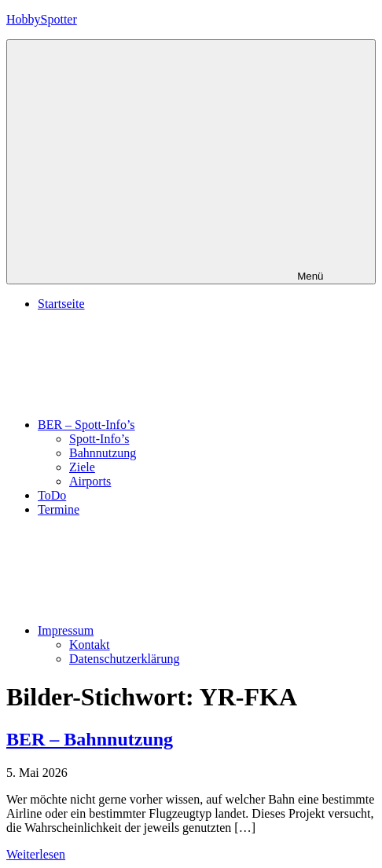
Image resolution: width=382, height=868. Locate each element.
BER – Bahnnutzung (90, 739)
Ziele (82, 467)
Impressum (184, 630)
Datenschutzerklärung (124, 659)
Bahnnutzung (103, 453)
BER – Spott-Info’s (204, 425)
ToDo (52, 495)
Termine (59, 509)
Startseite (61, 304)
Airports (90, 481)
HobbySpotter (42, 19)
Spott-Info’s (99, 439)
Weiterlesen (36, 854)
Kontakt (90, 645)
